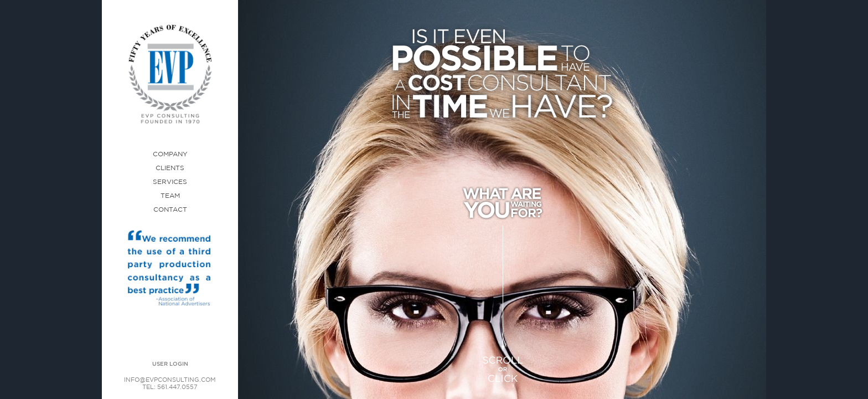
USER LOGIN (170, 364)
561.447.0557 (177, 387)
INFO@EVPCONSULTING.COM (170, 380)
